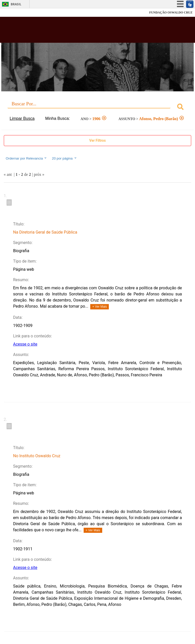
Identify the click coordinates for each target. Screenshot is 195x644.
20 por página (64, 158)
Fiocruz (15, 13)
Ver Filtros (97, 140)
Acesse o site (25, 344)
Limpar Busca (22, 118)
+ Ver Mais (100, 307)
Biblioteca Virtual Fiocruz (80, 31)
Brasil (16, 4)
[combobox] (98, 108)
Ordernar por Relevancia (27, 158)
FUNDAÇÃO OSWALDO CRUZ (171, 12)
